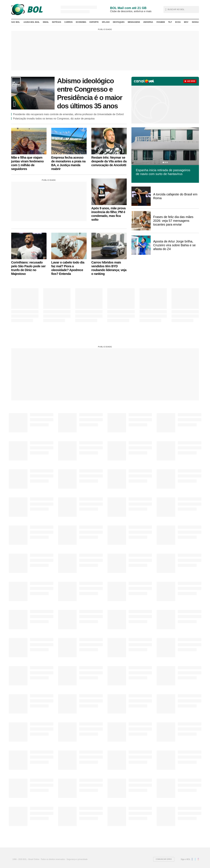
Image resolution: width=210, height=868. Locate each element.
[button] (181, 9)
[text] (182, 9)
